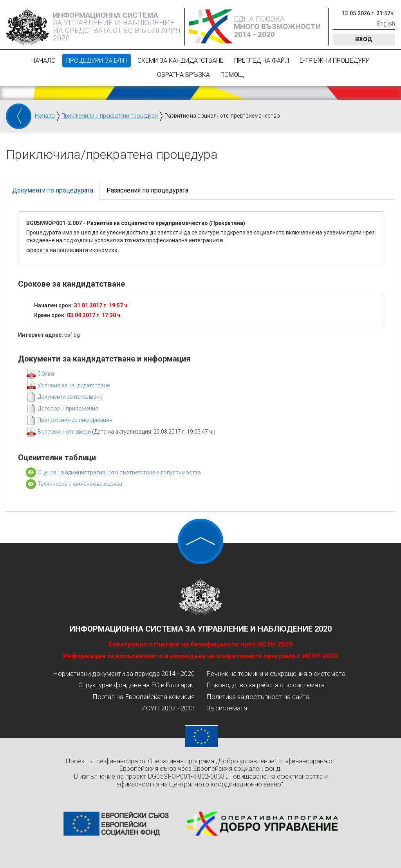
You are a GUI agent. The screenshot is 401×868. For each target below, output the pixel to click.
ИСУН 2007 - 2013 (168, 708)
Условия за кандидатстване (74, 385)
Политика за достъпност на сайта (258, 697)
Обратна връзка (183, 75)
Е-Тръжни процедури (335, 61)
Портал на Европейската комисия (144, 697)
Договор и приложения (68, 409)
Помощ (232, 75)
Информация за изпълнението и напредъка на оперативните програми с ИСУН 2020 (200, 656)
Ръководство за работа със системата (266, 685)
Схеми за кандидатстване (181, 61)
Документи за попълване (70, 397)
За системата (227, 708)
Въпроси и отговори (65, 432)
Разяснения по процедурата (147, 190)
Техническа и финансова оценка (80, 484)
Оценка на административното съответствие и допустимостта (119, 472)
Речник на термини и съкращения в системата (276, 674)
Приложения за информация (75, 420)
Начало (43, 61)
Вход (364, 39)
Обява (46, 374)
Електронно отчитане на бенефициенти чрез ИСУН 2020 (201, 644)
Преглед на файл (262, 61)
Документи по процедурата (53, 190)
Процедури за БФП (97, 61)
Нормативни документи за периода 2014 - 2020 (124, 674)
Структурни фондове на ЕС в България (136, 685)
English (386, 24)
